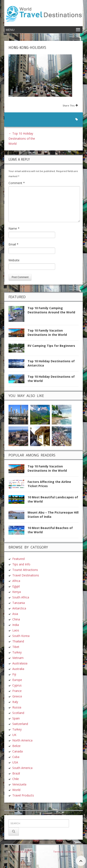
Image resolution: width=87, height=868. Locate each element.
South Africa (21, 597)
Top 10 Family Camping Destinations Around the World (51, 310)
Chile (16, 779)
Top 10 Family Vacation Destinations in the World (47, 333)
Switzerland (20, 724)
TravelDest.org (19, 852)
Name (14, 228)
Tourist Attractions (25, 570)
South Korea (21, 636)
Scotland (18, 713)
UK (14, 735)
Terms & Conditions (65, 852)
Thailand (18, 641)
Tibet (16, 647)
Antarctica (19, 608)
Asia (15, 614)
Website (14, 260)
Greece (17, 696)
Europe (17, 680)
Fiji (14, 674)
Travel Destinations (26, 575)
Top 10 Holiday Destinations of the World (22, 138)
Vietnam (18, 658)
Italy (15, 702)
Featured (18, 559)
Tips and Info (21, 564)
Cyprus (17, 685)
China (16, 619)
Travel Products (23, 795)
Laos (16, 630)
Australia (18, 669)
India (16, 625)
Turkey (17, 652)
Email (13, 244)
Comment (17, 183)
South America (22, 768)
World (16, 790)
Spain (16, 718)
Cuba (16, 757)
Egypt (16, 586)
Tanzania (19, 603)
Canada (18, 751)
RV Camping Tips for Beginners (51, 346)
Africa (16, 581)
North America (22, 740)
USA (15, 762)
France (17, 691)
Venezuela (19, 784)
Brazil (16, 773)
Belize (16, 746)
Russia (17, 707)
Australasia (20, 663)
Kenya (17, 592)
